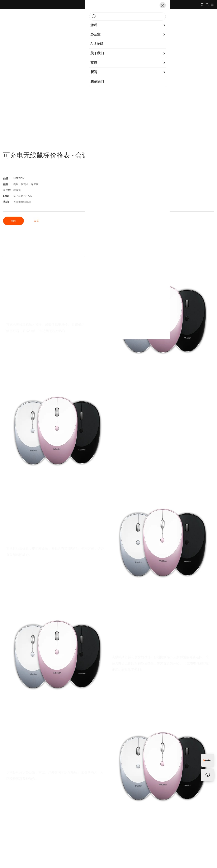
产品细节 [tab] (109, 253)
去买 (36, 221)
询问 (13, 221)
